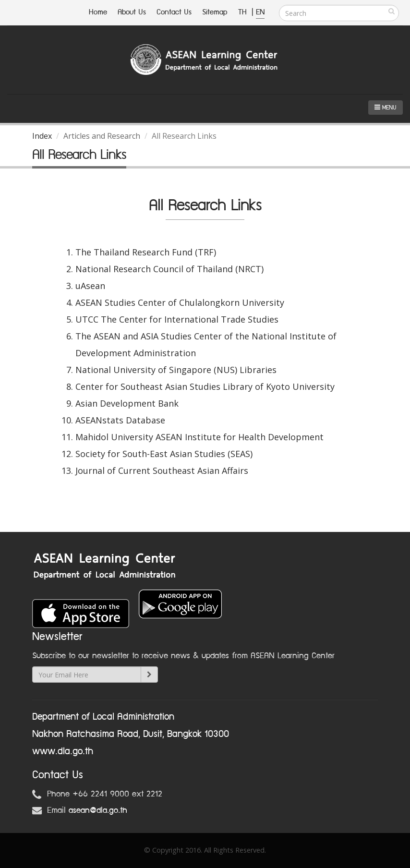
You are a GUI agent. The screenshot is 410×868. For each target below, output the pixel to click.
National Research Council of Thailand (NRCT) (169, 269)
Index (42, 136)
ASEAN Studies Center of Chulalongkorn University (180, 302)
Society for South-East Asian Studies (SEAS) (164, 454)
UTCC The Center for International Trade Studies (177, 319)
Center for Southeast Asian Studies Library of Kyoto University (205, 386)
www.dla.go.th (63, 751)
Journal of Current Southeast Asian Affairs (162, 470)
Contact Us (174, 12)
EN (260, 12)
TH (244, 12)
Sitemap (215, 12)
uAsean (90, 286)
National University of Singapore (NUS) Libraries (176, 370)
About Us (132, 12)
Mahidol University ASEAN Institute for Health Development (199, 437)
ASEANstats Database (120, 420)
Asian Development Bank (127, 403)
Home (98, 12)
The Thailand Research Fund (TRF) (146, 252)
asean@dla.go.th (98, 810)
